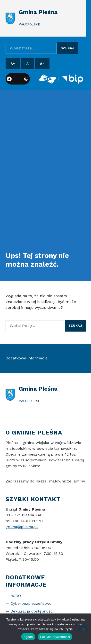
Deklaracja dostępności (32, 611)
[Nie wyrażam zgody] (83, 628)
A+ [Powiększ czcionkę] (13, 64)
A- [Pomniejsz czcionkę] (42, 64)
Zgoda (28, 637)
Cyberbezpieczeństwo (31, 603)
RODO (16, 596)
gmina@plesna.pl (22, 527)
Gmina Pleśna (38, 12)
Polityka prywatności (55, 637)
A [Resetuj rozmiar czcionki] (28, 64)
